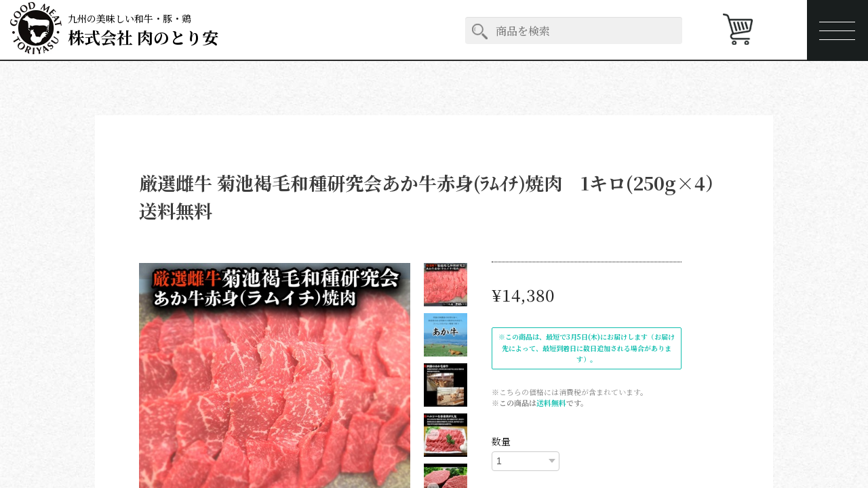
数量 (501, 441)
